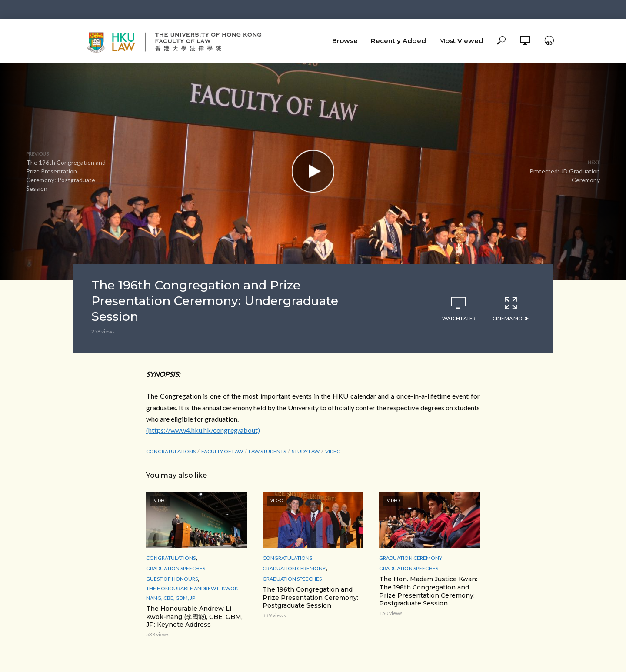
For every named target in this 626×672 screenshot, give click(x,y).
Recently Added (398, 41)
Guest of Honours (172, 579)
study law (306, 451)
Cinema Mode (511, 309)
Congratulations (171, 451)
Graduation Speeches (176, 568)
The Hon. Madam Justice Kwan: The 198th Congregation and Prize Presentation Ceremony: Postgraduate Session (428, 591)
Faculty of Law (222, 451)
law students (267, 451)
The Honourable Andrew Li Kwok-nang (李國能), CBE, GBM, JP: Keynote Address (194, 617)
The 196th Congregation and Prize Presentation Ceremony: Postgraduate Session (310, 598)
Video (333, 451)
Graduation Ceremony (294, 568)
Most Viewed (461, 41)
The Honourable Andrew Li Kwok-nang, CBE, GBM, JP (193, 593)
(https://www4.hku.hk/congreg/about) (203, 430)
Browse (345, 41)
